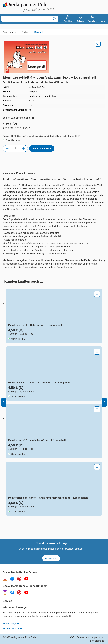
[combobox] (26, 19)
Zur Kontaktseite (13, 629)
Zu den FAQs (11, 624)
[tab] (14, 173)
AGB (72, 637)
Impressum (97, 637)
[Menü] (103, 19)
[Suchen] (54, 19)
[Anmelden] (68, 19)
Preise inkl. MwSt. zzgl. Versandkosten (22, 136)
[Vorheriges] (4, 402)
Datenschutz (83, 637)
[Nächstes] (104, 402)
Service (7, 601)
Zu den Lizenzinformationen (18, 118)
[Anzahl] (15, 148)
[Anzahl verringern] (7, 148)
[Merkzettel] (80, 19)
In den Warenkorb (42, 148)
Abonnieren (51, 558)
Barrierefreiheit (98, 641)
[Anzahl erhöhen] (23, 148)
